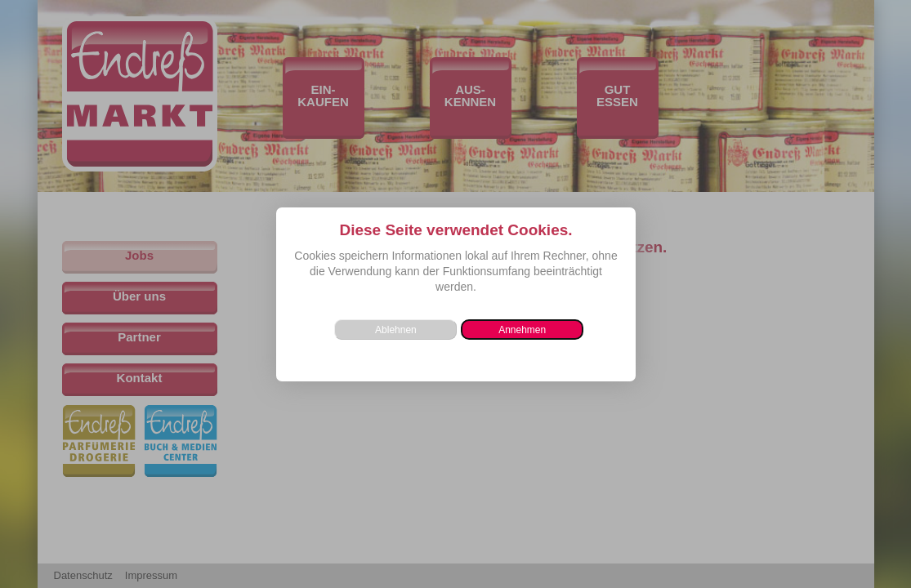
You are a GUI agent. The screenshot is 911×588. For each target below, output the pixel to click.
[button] (522, 330)
